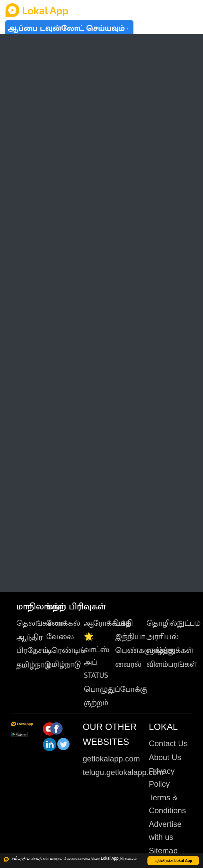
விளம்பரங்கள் (172, 665)
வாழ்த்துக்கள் (170, 651)
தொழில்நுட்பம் (174, 623)
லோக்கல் (63, 623)
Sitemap (163, 851)
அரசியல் (163, 637)
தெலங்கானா (40, 623)
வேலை (60, 637)
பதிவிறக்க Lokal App (173, 861)
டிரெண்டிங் (66, 651)
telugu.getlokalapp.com (123, 772)
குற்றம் (96, 703)
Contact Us (168, 744)
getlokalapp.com (111, 759)
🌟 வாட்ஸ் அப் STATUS (97, 656)
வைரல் (128, 665)
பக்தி (124, 623)
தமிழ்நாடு (34, 665)
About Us (165, 757)
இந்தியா (130, 637)
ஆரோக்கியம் (107, 623)
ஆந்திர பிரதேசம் (32, 644)
